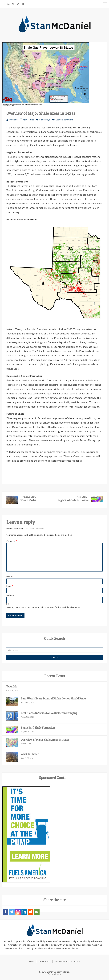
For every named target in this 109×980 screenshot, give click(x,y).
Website (10, 595)
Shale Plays (45, 120)
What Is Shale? (28, 500)
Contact (76, 961)
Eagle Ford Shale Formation (73, 500)
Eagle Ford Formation (23, 157)
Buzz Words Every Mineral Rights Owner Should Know (54, 699)
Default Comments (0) (15, 529)
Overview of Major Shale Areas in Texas (45, 740)
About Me (11, 687)
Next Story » (83, 497)
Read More (73, 948)
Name (10, 577)
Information (61, 961)
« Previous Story (28, 497)
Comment (12, 541)
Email (10, 586)
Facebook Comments (35, 529)
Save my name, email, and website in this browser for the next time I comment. (44, 607)
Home (32, 961)
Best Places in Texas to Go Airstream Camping (49, 713)
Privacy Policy (54, 974)
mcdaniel (14, 120)
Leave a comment (64, 120)
